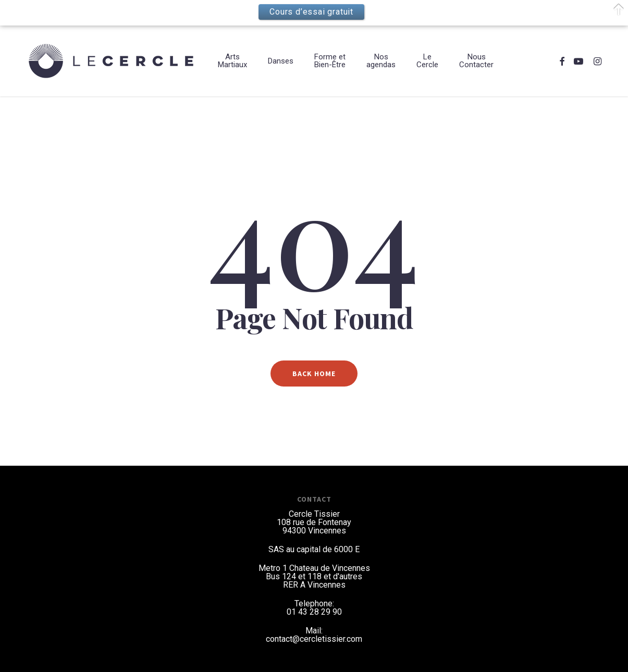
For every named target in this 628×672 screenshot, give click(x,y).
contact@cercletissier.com (314, 639)
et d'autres (343, 576)
